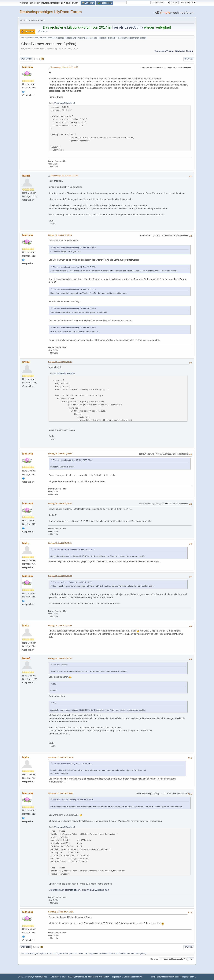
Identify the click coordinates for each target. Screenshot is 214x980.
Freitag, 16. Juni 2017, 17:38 (60, 576)
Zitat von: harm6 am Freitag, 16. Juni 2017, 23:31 (73, 764)
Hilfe (153, 977)
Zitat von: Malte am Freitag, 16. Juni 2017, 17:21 (72, 582)
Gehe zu (154, 959)
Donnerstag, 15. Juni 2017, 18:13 (64, 67)
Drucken (189, 59)
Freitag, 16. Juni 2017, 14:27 (60, 504)
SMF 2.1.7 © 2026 (25, 977)
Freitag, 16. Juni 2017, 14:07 (60, 454)
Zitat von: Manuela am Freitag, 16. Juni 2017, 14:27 (73, 549)
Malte (26, 543)
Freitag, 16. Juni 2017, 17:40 (60, 626)
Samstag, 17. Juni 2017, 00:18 (61, 757)
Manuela (28, 67)
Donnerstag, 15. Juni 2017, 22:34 (64, 176)
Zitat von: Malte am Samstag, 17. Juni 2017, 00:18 (73, 800)
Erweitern (70, 103)
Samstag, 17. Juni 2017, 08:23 (61, 793)
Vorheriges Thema (164, 51)
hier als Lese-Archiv (128, 27)
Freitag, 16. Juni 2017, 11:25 (60, 362)
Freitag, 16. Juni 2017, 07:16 (60, 235)
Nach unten (26, 59)
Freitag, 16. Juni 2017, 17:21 (60, 543)
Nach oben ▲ (191, 977)
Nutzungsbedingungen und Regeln (170, 977)
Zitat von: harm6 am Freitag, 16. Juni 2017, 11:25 (73, 460)
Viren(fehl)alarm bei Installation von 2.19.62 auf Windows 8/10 (79, 890)
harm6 (26, 176)
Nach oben (26, 947)
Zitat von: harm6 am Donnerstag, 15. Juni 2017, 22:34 (74, 248)
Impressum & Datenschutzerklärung (127, 977)
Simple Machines (40, 977)
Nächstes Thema (184, 51)
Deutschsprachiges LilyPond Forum (51, 12)
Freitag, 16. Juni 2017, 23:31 (60, 658)
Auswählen (60, 103)
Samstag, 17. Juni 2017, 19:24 (61, 912)
